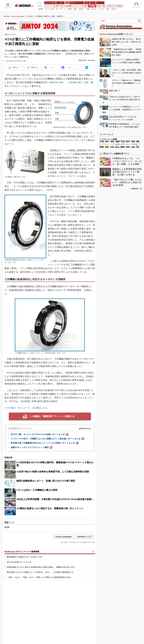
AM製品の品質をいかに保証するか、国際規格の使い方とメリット (50, 508)
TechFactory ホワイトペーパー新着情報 (22, 552)
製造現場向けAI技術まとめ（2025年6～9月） (25, 557)
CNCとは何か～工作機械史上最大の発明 (37, 490)
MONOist (7, 16)
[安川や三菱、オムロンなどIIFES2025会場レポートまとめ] (40, 434)
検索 (139, 21)
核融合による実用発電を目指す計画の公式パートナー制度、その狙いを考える (127, 172)
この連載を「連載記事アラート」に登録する (52, 416)
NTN (7, 527)
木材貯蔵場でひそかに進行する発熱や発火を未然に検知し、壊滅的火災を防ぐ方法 (41, 567)
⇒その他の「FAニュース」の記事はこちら (26, 408)
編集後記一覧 (137, 189)
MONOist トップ (84, 537)
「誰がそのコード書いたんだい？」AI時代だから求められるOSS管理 (127, 182)
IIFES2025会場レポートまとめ (19, 562)
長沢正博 (82, 60)
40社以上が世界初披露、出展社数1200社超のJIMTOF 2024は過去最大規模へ (55, 499)
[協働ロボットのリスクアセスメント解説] (32, 447)
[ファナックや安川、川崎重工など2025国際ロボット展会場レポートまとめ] (47, 439)
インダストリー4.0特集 (108, 139)
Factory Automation (18, 16)
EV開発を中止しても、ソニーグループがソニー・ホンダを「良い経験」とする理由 (127, 161)
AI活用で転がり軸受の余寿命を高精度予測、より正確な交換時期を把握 (53, 472)
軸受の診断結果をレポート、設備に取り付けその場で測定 (46, 481)
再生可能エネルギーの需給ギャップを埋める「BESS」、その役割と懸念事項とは (40, 572)
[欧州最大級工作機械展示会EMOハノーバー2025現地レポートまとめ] (45, 443)
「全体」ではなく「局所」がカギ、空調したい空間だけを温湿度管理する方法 (39, 577)
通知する (34, 67)
